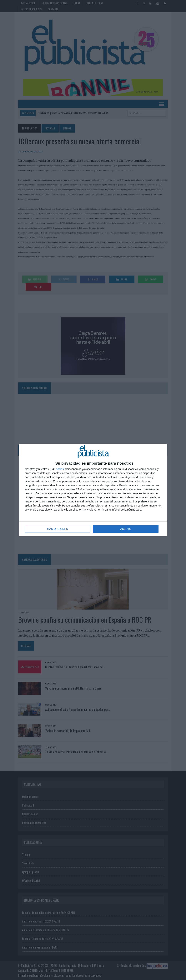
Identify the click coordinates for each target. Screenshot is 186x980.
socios (60, 469)
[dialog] (93, 490)
